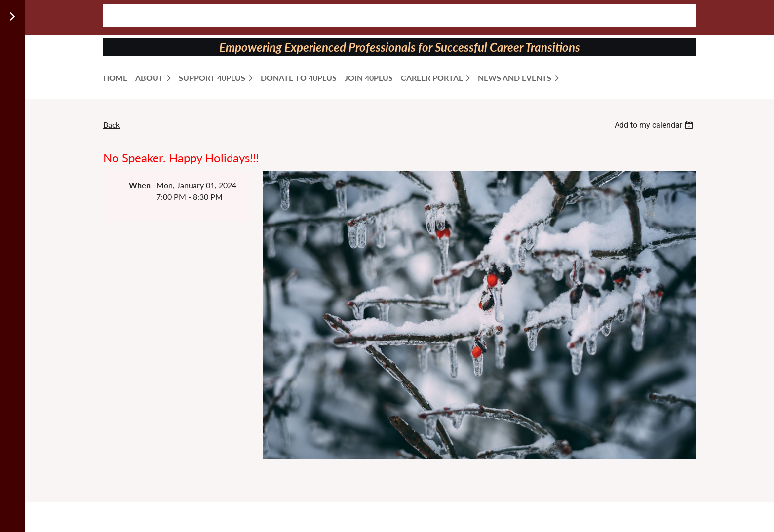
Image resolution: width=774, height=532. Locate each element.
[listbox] (655, 125)
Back (112, 125)
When (140, 185)
